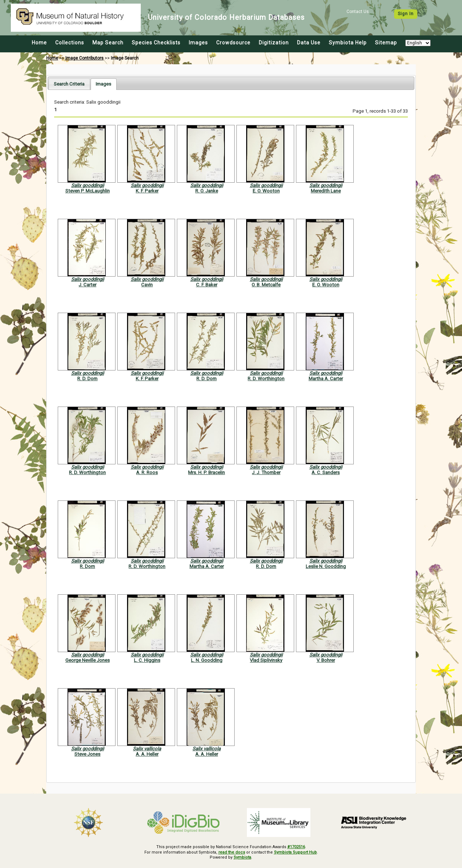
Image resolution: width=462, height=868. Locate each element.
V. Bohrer (326, 660)
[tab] (69, 84)
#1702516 (296, 847)
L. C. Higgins (147, 660)
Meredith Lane (326, 191)
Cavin (147, 285)
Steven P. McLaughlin (88, 191)
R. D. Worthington (266, 379)
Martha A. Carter (326, 379)
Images (198, 43)
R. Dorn (87, 566)
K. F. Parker (147, 191)
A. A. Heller (147, 754)
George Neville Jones (88, 660)
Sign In (406, 14)
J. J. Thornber (266, 472)
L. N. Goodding (207, 660)
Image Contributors (84, 58)
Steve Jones (87, 754)
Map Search (108, 43)
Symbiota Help (348, 43)
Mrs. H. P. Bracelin (206, 472)
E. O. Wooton (266, 191)
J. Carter (88, 285)
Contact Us (358, 12)
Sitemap (386, 43)
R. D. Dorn (87, 379)
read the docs (232, 852)
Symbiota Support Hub (295, 852)
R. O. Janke (207, 191)
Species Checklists (156, 43)
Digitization (274, 43)
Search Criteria (69, 84)
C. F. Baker (207, 285)
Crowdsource (233, 43)
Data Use (309, 43)
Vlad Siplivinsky (266, 660)
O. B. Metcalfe (266, 285)
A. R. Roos (147, 472)
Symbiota (242, 857)
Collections (70, 43)
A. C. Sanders (326, 472)
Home (39, 43)
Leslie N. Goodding (326, 566)
